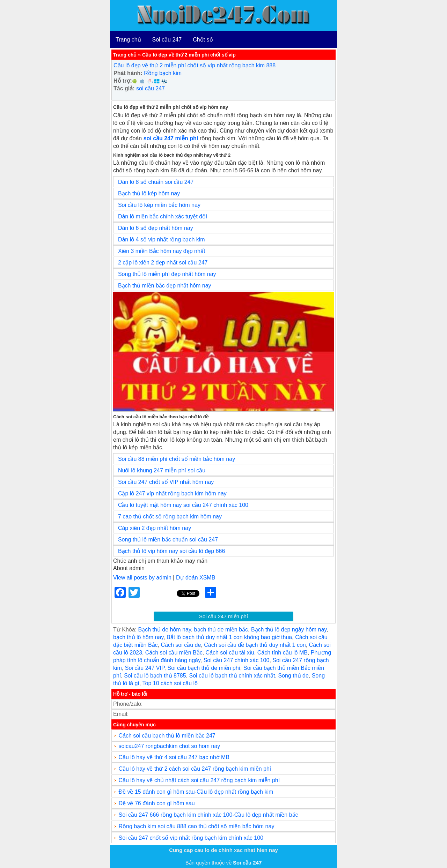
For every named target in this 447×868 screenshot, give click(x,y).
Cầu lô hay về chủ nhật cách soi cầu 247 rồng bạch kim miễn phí (199, 780)
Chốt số (203, 40)
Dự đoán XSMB (196, 578)
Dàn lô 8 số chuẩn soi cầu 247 (156, 182)
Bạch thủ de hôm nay (164, 630)
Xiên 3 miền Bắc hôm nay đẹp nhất (162, 251)
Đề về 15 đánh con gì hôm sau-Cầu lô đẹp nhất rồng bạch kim (196, 792)
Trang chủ (128, 40)
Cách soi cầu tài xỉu (230, 653)
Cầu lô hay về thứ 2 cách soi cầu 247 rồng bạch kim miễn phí (195, 769)
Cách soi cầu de (181, 645)
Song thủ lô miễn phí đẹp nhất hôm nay (167, 274)
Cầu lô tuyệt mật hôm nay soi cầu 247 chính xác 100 (183, 505)
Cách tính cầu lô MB (283, 653)
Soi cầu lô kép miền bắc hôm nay (159, 205)
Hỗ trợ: (123, 81)
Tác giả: (124, 88)
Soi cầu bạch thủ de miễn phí (204, 668)
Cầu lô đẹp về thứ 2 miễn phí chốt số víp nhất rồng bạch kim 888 (195, 65)
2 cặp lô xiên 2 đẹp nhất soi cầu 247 (163, 263)
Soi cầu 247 (167, 40)
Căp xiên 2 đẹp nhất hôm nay (155, 528)
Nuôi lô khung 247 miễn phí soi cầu (162, 470)
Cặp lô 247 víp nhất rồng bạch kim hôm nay (172, 493)
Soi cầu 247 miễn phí (223, 616)
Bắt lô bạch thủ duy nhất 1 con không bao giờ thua (229, 637)
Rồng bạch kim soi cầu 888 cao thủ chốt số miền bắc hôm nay (196, 826)
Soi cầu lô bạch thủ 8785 (155, 676)
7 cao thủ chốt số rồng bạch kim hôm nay (170, 517)
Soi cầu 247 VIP (145, 668)
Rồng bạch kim (163, 73)
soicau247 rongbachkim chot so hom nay (169, 746)
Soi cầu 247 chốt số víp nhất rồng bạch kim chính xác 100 (191, 838)
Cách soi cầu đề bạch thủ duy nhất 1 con (255, 645)
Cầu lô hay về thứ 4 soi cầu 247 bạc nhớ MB (174, 757)
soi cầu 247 (151, 88)
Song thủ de (293, 676)
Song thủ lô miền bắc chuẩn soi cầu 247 (168, 540)
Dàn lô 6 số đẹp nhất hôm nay (156, 228)
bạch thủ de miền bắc (221, 630)
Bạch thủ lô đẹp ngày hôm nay (289, 630)
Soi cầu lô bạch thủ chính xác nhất (232, 676)
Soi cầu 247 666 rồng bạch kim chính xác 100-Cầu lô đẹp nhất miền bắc (208, 815)
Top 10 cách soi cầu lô (170, 683)
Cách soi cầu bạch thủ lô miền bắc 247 (167, 736)
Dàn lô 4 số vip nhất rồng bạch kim (162, 240)
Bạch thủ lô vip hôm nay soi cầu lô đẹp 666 (172, 551)
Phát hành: (128, 73)
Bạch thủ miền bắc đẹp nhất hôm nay (165, 286)
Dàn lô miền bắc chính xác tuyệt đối (163, 216)
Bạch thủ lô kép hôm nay (149, 193)
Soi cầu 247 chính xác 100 (237, 660)
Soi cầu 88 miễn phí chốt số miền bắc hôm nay (177, 459)
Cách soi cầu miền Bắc (174, 653)
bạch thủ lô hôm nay (138, 637)
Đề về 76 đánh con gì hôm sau (156, 803)
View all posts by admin (142, 578)
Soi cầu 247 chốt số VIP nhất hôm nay (166, 482)
